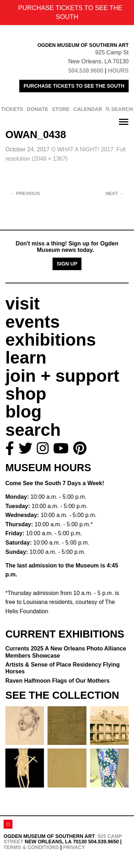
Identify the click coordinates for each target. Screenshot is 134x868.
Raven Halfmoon (58, 681)
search (33, 430)
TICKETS (12, 109)
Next (115, 193)
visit (23, 304)
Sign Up (67, 264)
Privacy (74, 847)
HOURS (118, 71)
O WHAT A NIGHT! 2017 (82, 149)
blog (23, 412)
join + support (62, 376)
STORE (61, 109)
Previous (25, 193)
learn (26, 358)
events (33, 322)
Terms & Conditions (31, 847)
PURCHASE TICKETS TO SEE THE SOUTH (74, 86)
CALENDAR (88, 109)
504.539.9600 (86, 71)
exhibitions (51, 340)
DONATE (38, 109)
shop (26, 394)
